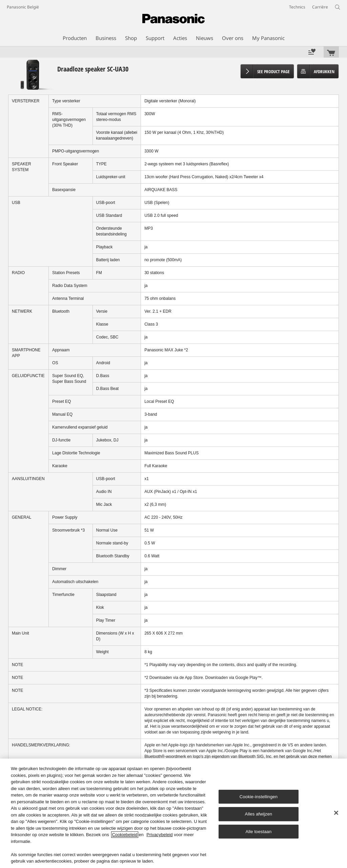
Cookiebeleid (125, 835)
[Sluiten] (336, 813)
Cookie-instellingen (259, 797)
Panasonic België (23, 7)
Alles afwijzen (259, 814)
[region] (173, 813)
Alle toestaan (258, 832)
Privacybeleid (159, 835)
